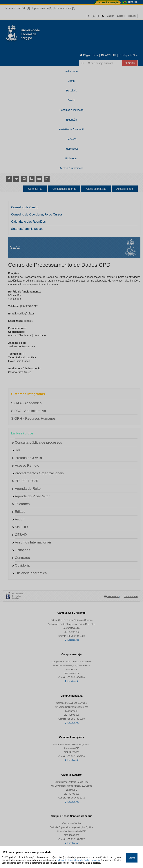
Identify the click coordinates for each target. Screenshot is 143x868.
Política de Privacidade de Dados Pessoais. (79, 860)
